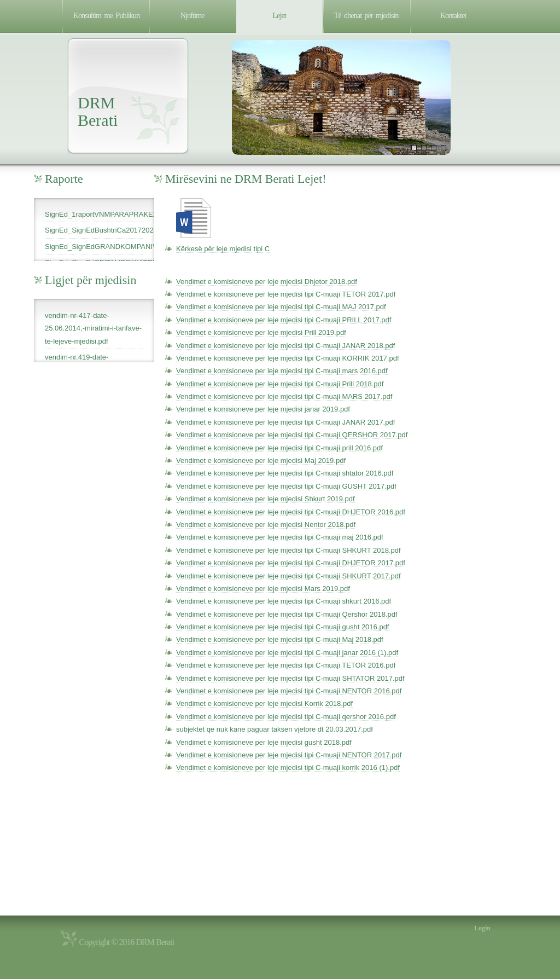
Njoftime (192, 15)
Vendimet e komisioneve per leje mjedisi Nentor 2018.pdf (266, 525)
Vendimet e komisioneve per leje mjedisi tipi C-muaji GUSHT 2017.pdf (286, 486)
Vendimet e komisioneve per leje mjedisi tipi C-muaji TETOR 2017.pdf (286, 294)
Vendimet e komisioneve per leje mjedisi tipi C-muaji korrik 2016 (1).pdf (288, 767)
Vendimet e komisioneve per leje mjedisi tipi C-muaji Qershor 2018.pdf (287, 614)
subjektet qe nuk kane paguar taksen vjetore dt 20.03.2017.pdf (275, 729)
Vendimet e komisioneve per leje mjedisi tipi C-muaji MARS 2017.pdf (284, 396)
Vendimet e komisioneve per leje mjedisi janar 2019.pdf (263, 409)
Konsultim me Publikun (107, 15)
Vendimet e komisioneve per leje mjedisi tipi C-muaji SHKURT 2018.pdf (288, 550)
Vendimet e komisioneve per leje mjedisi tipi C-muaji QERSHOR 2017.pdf (292, 435)
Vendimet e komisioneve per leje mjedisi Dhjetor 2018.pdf (267, 282)
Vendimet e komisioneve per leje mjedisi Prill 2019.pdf (261, 332)
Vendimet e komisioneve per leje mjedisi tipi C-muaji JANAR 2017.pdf (285, 422)
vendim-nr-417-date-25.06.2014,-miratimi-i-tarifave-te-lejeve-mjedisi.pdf (93, 328)
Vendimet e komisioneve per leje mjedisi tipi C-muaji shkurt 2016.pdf (284, 601)
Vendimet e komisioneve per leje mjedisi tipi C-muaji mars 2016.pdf (282, 371)
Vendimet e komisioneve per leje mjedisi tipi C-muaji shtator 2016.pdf (285, 473)
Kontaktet (453, 15)
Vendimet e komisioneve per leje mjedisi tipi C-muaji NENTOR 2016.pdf (289, 691)
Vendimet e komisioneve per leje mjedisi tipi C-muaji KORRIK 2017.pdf (288, 358)
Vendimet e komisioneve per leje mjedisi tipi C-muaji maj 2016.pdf (280, 537)
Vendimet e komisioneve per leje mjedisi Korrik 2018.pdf (264, 703)
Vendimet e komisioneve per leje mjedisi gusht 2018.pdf (264, 742)
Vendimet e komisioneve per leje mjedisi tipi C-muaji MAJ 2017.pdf (281, 307)
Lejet (279, 15)
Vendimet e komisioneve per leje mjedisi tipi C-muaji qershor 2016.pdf (286, 717)
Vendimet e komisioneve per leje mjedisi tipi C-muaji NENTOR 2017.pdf (289, 755)
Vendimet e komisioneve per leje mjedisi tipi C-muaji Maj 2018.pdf (280, 639)
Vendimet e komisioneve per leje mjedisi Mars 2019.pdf (263, 589)
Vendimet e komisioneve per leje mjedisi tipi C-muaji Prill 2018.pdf (280, 384)
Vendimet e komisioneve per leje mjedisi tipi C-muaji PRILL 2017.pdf (284, 320)
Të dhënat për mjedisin (366, 15)
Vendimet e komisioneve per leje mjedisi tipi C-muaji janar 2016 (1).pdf (287, 653)
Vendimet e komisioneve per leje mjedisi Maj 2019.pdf (261, 460)
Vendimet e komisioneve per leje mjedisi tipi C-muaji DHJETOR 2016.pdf (291, 512)
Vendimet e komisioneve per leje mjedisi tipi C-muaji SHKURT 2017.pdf (288, 576)
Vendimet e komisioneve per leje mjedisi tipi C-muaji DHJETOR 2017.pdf (291, 563)
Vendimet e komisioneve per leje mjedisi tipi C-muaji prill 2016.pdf (279, 448)
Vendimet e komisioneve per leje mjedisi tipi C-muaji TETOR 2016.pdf (286, 665)
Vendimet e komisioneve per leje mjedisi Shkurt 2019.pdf (266, 499)
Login (482, 928)
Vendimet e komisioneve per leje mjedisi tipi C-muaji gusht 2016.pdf (282, 627)
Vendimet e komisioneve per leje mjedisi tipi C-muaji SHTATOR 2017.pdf (290, 678)
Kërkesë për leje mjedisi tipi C (223, 249)
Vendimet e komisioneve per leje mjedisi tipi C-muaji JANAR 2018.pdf (285, 346)
